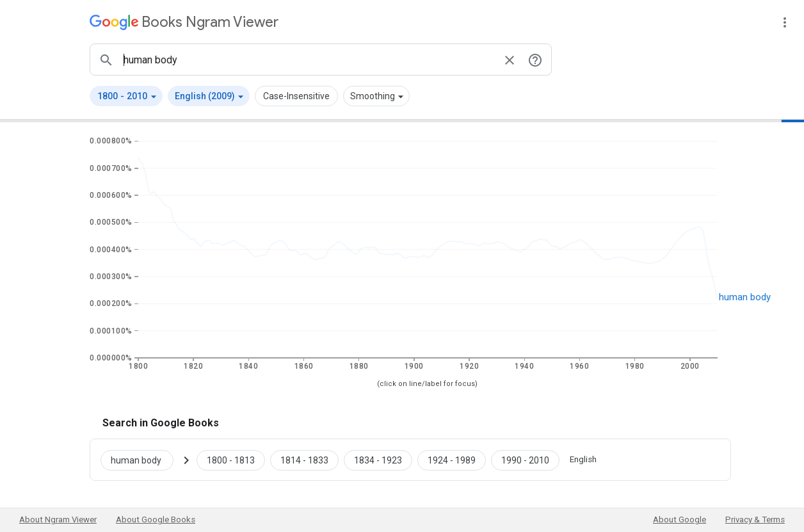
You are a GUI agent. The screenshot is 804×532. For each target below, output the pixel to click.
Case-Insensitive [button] (296, 96)
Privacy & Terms (755, 520)
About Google (679, 520)
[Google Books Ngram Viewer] (184, 22)
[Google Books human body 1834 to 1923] (378, 460)
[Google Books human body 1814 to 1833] (304, 460)
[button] (126, 96)
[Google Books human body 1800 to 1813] (231, 460)
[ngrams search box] (308, 60)
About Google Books (156, 520)
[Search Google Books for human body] (142, 460)
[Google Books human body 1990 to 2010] (525, 460)
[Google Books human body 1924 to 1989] (452, 460)
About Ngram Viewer (58, 520)
